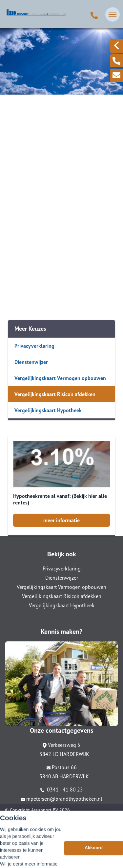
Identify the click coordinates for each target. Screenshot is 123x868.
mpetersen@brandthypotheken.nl (62, 799)
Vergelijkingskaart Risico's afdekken (55, 394)
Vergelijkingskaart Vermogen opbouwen (60, 378)
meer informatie (61, 520)
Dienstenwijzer (31, 362)
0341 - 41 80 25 (62, 790)
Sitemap (13, 819)
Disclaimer (15, 828)
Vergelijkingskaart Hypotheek (48, 410)
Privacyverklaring (34, 346)
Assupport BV (45, 810)
